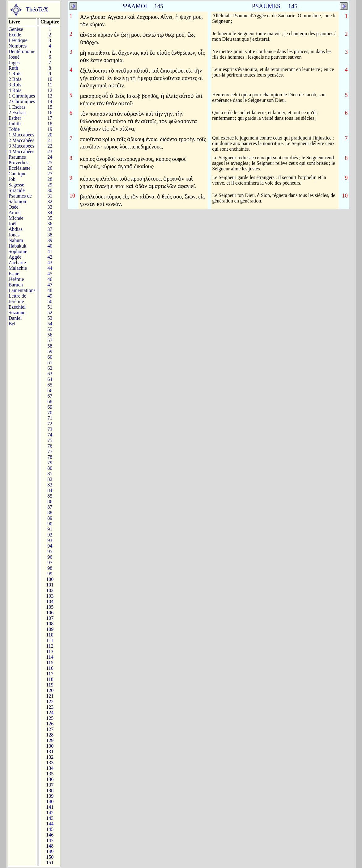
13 (50, 96)
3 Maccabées (21, 146)
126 (50, 724)
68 (50, 401)
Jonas (14, 235)
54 (50, 324)
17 (50, 118)
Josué (14, 57)
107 (50, 618)
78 (50, 457)
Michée (16, 218)
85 (50, 496)
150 (50, 857)
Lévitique (18, 40)
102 (50, 590)
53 (50, 318)
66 (50, 390)
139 (50, 796)
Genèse (16, 29)
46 (50, 279)
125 (50, 718)
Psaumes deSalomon (20, 199)
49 (50, 296)
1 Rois (15, 74)
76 (50, 446)
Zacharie (17, 263)
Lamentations (22, 290)
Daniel (15, 318)
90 (50, 524)
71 (50, 418)
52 (50, 313)
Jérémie (16, 279)
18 (50, 124)
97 (50, 563)
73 (50, 429)
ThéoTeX (37, 9)
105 (50, 607)
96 (50, 557)
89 (50, 518)
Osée (14, 207)
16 (50, 113)
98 (50, 568)
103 (50, 596)
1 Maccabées (21, 135)
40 (50, 246)
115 (50, 663)
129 (50, 740)
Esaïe (14, 274)
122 (50, 701)
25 (50, 163)
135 (50, 774)
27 (50, 174)
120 (50, 690)
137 (50, 785)
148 (50, 846)
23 (50, 151)
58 (50, 346)
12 (50, 90)
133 (50, 763)
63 (50, 374)
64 (50, 379)
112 (50, 646)
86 (50, 501)
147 (50, 840)
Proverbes (19, 163)
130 (50, 746)
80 (50, 468)
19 (50, 129)
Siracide (17, 190)
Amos (15, 213)
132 (50, 757)
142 (50, 813)
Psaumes (17, 157)
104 (50, 601)
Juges (14, 63)
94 (50, 546)
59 (50, 351)
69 (50, 407)
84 (50, 490)
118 (50, 679)
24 (50, 157)
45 (50, 274)
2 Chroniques (22, 101)
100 (50, 579)
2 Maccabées (21, 140)
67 (50, 396)
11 (50, 85)
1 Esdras (17, 107)
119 (50, 685)
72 (50, 424)
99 (50, 574)
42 (50, 257)
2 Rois (15, 79)
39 (50, 240)
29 (50, 185)
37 (50, 229)
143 (50, 818)
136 (50, 779)
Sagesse (17, 185)
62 (50, 368)
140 (50, 801)
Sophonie (18, 251)
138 (50, 790)
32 (50, 201)
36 (50, 224)
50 (50, 301)
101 (50, 585)
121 (50, 696)
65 (50, 385)
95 (50, 551)
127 (50, 729)
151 (50, 863)
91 (50, 529)
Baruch (16, 285)
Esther (15, 118)
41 (50, 251)
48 (50, 290)
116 (50, 668)
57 (50, 340)
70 (50, 413)
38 (50, 235)
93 (50, 540)
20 (50, 135)
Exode (15, 35)
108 (50, 624)
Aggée (15, 257)
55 (50, 329)
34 (50, 213)
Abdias (16, 229)
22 (50, 146)
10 (50, 79)
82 (50, 479)
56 (50, 335)
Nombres (18, 46)
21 (50, 140)
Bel (12, 324)
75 (50, 440)
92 (50, 535)
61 (50, 363)
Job (12, 179)
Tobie (14, 129)
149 (50, 851)
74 (50, 435)
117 (50, 674)
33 (50, 207)
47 (50, 285)
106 (50, 613)
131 (50, 751)
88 (50, 513)
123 (50, 707)
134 (50, 768)
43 (50, 263)
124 (50, 713)
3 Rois (15, 85)
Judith (15, 124)
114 (50, 657)
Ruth (13, 68)
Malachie (18, 268)
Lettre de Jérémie (17, 299)
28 (50, 179)
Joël (13, 224)
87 (50, 507)
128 (50, 735)
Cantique (18, 174)
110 (50, 635)
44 (50, 268)
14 (50, 101)
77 (50, 451)
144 (50, 824)
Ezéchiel (17, 307)
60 (50, 357)
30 (50, 190)
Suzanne (17, 313)
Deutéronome (22, 51)
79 (50, 463)
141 (50, 807)
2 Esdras (17, 113)
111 (50, 640)
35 (50, 218)
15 (50, 107)
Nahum (16, 240)
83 (50, 485)
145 (50, 829)
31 (50, 196)
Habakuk (18, 246)
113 (50, 651)
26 (50, 168)
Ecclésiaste (20, 168)
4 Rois (15, 90)
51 (50, 307)
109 (50, 629)
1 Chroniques (22, 96)
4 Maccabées (21, 151)
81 (50, 474)
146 (50, 835)
